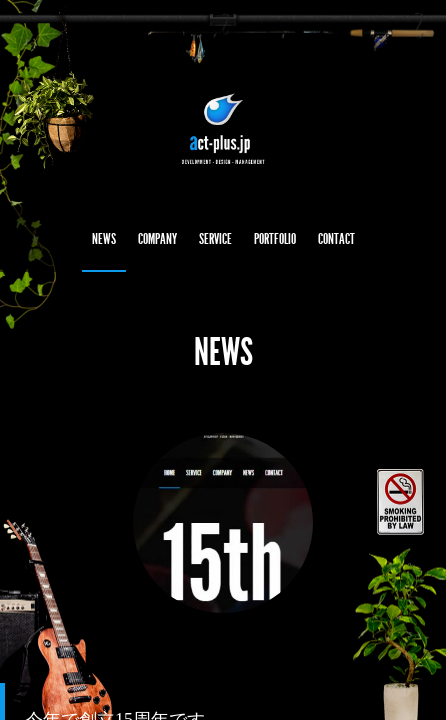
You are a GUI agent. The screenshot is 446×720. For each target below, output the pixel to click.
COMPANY (157, 239)
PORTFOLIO (275, 239)
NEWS (104, 239)
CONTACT (336, 239)
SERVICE (215, 239)
